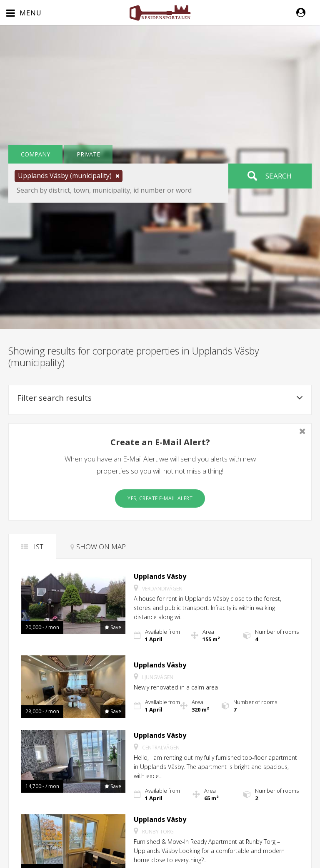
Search (279, 176)
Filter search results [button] (160, 398)
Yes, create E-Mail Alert (160, 498)
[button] (305, 12)
